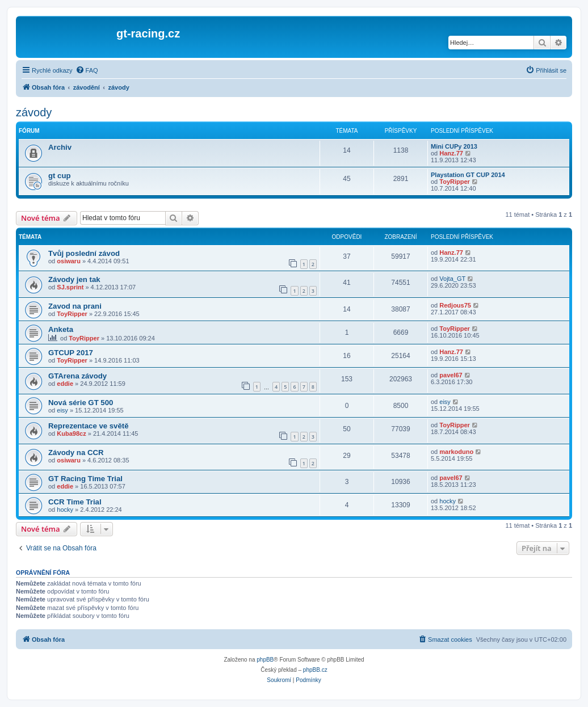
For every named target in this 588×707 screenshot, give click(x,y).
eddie (65, 384)
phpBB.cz (315, 670)
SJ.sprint (70, 287)
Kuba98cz (71, 434)
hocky (65, 510)
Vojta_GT (452, 279)
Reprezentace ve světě (88, 426)
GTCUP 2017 (71, 353)
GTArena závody (77, 376)
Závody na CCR (76, 453)
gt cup (60, 176)
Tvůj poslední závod (84, 253)
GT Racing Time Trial (85, 479)
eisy (62, 410)
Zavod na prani (75, 306)
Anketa (61, 329)
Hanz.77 (451, 153)
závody (34, 112)
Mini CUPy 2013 (454, 146)
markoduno (456, 452)
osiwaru (69, 261)
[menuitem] (87, 70)
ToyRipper (455, 182)
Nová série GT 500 (81, 403)
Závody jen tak (74, 279)
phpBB (265, 660)
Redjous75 (455, 305)
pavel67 (451, 375)
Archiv (60, 147)
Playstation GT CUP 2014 (468, 175)
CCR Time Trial (75, 502)
